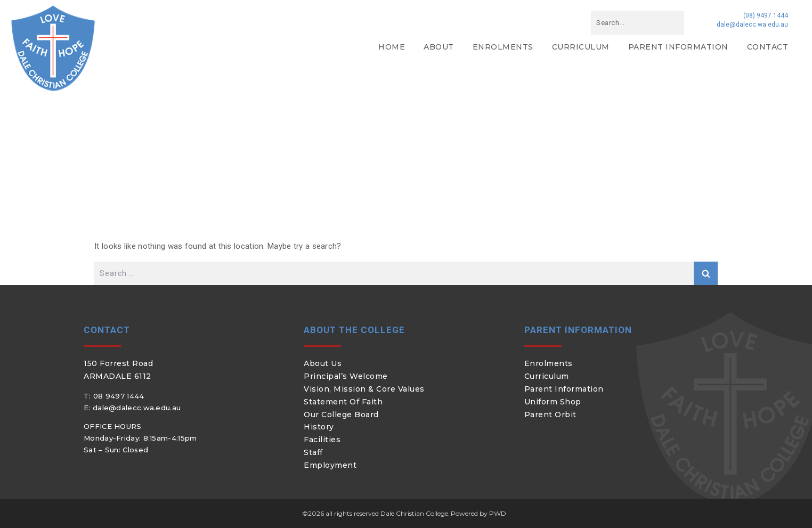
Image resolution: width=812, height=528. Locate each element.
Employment (330, 465)
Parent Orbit (550, 415)
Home (392, 47)
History (319, 427)
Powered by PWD (478, 513)
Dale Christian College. (415, 513)
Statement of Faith (343, 402)
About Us (323, 363)
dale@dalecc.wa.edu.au (752, 25)
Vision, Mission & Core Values (364, 389)
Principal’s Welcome (346, 376)
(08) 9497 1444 (766, 15)
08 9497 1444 (119, 396)
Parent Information (678, 47)
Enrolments (503, 47)
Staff (313, 452)
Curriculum (581, 47)
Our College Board (341, 415)
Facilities (322, 440)
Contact (768, 47)
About (439, 47)
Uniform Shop (553, 402)
